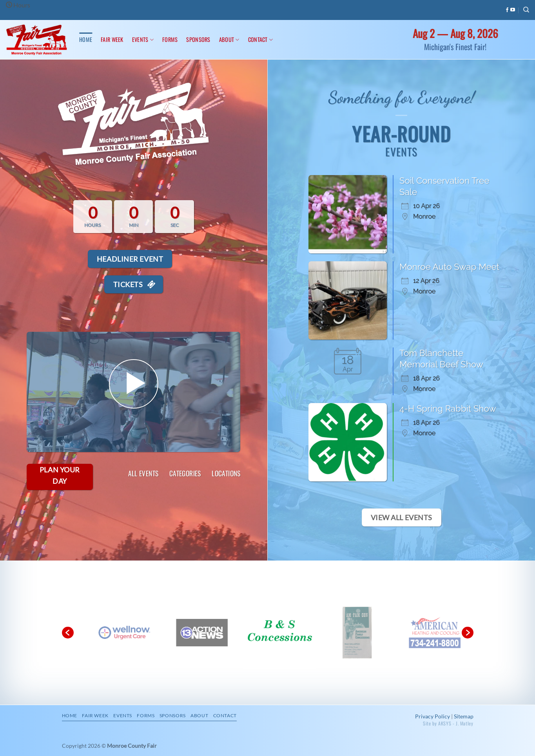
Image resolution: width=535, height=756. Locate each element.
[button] (68, 633)
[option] (245, 633)
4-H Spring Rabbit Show (448, 409)
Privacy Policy (433, 716)
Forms (170, 39)
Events (143, 39)
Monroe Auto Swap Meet (449, 267)
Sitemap (464, 716)
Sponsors (198, 39)
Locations (226, 473)
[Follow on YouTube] (513, 10)
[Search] (526, 10)
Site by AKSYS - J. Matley (448, 723)
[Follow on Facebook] (507, 10)
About (229, 39)
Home (86, 39)
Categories (185, 473)
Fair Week (112, 39)
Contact (261, 39)
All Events (143, 473)
